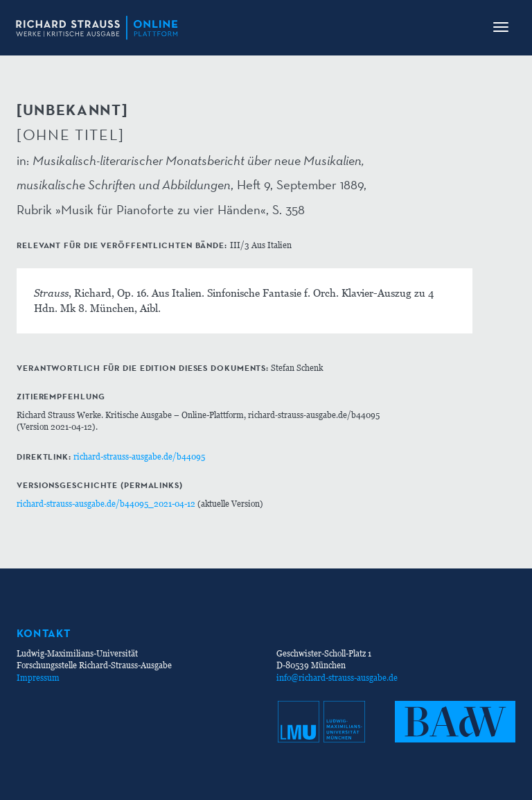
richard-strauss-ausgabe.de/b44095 (139, 456)
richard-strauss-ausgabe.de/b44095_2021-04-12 (106, 504)
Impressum (38, 678)
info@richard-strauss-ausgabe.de (337, 678)
